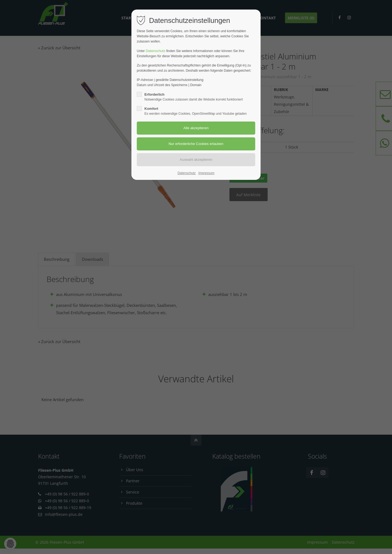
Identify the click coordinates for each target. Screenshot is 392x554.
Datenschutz (155, 51)
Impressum (206, 173)
